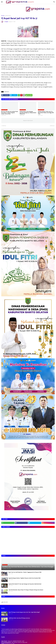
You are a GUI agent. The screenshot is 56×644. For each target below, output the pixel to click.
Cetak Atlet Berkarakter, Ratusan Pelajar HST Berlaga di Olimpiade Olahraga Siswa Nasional (26, 590)
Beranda (3, 16)
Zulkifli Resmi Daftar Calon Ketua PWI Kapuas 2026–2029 (19, 618)
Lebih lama (52, 126)
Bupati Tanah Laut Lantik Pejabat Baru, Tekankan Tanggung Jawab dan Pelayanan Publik (25, 572)
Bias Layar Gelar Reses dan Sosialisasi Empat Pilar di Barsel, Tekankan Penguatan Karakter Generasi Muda (10, 113)
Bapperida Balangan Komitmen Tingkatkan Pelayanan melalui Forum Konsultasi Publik (24, 578)
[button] (2, 2)
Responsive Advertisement (28, 121)
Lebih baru (4, 126)
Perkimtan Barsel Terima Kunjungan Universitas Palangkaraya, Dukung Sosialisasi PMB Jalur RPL (28, 113)
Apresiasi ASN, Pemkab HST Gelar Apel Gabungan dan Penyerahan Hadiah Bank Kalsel (25, 584)
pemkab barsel (8, 16)
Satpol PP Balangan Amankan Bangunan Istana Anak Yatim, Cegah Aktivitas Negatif (24, 612)
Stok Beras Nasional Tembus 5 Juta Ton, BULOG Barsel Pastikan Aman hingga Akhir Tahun (46, 113)
